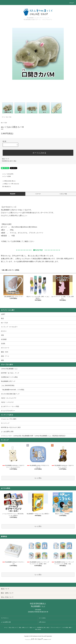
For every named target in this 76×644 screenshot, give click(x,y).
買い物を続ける (5, 187)
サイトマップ (5, 423)
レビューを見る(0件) (7, 174)
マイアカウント (5, 618)
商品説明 (13, 194)
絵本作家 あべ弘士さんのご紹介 (11, 427)
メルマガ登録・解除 (66, 627)
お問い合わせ (42, 622)
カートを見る (42, 618)
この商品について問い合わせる (9, 184)
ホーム (3, 117)
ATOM (39, 629)
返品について (6, 159)
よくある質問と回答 (7, 432)
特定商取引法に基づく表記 (9, 161)
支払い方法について (13, 627)
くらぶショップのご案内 (9, 419)
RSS (36, 629)
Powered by (38, 640)
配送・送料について (24, 627)
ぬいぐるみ (9, 117)
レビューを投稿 (5, 176)
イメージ (38, 194)
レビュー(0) (63, 194)
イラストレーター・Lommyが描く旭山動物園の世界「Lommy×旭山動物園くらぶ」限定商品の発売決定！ (34, 436)
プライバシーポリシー (56, 627)
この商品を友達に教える (8, 181)
